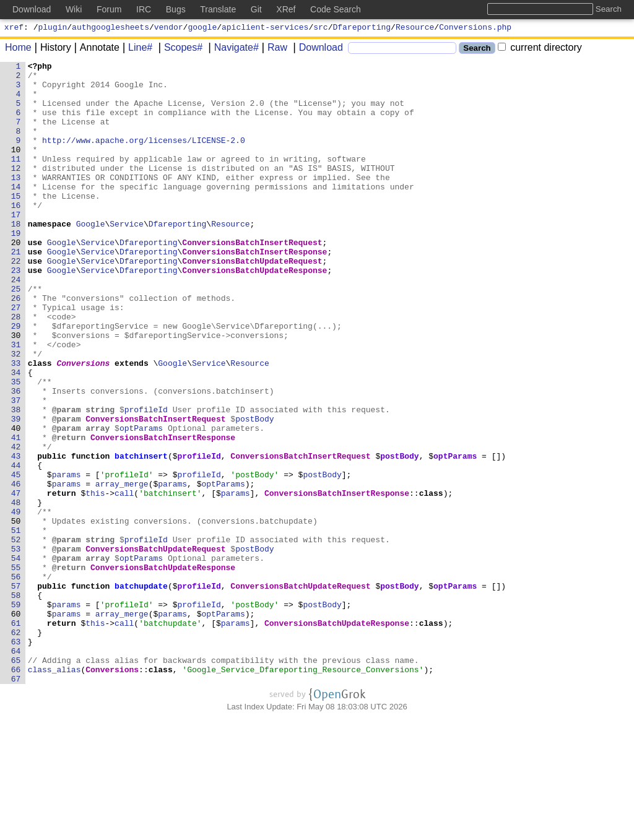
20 (16, 279)
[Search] (402, 50)
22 (16, 301)
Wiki (74, 9)
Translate (218, 9)
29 (16, 379)
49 (16, 602)
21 (16, 290)
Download (317, 49)
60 (16, 725)
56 (16, 680)
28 (16, 368)
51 (16, 625)
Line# (136, 49)
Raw (273, 49)
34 (16, 435)
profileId (146, 480)
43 (16, 535)
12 (16, 190)
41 (16, 513)
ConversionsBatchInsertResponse (255, 290)
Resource (415, 28)
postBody (255, 491)
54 (16, 658)
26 (16, 346)
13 (16, 201)
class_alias (54, 792)
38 (16, 480)
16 (16, 235)
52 (16, 636)
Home (18, 49)
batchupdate (142, 691)
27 (16, 357)
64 (16, 769)
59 (16, 714)
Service (127, 257)
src (320, 28)
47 (16, 580)
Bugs (176, 9)
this (96, 580)
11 (16, 179)
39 (16, 491)
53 (16, 647)
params (67, 558)
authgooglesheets (111, 28)
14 (16, 212)
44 (16, 547)
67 (16, 803)
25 (16, 335)
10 (16, 168)
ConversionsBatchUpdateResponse (255, 313)
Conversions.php (475, 28)
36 (16, 457)
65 (16, 781)
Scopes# (179, 49)
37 (16, 469)
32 (16, 413)
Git (256, 9)
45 (16, 558)
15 (16, 223)
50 (16, 613)
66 (16, 792)
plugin (53, 28)
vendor (169, 28)
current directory (540, 49)
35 (16, 446)
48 (16, 591)
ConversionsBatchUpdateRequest (253, 301)
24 (16, 324)
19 (16, 268)
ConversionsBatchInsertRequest (253, 279)
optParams (142, 502)
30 (16, 391)
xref (14, 28)
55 (16, 669)
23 (16, 313)
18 (16, 257)
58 (16, 703)
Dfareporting (362, 28)
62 (16, 747)
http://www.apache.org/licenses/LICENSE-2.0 (144, 157)
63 (16, 758)
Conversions (84, 424)
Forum (109, 9)
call (125, 580)
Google (91, 257)
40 (16, 502)
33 (16, 424)
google (202, 28)
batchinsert (142, 535)
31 (16, 402)
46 (16, 569)
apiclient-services (265, 28)
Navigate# (232, 49)
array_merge (123, 569)
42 (16, 524)
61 (16, 736)
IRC (144, 9)
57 (16, 691)
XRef (286, 9)
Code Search (336, 9)
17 (16, 246)
